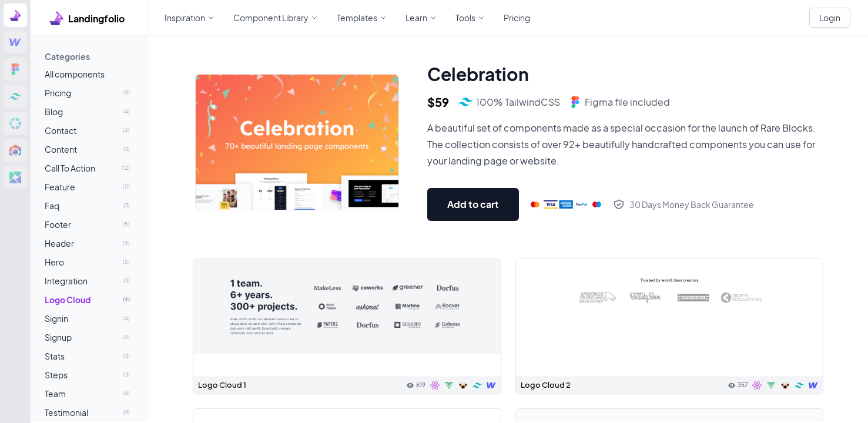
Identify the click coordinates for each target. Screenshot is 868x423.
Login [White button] (830, 18)
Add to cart (473, 204)
